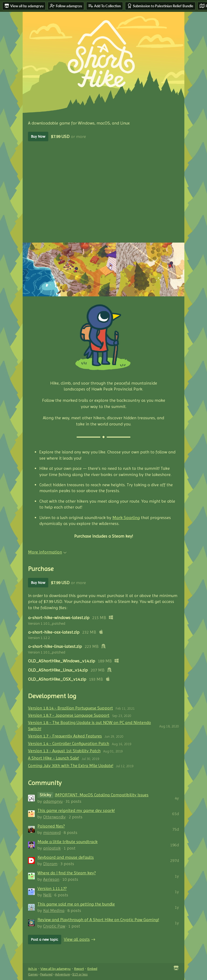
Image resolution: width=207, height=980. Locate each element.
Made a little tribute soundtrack (68, 842)
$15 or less (80, 974)
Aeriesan (51, 879)
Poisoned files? (51, 826)
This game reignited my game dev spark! (76, 810)
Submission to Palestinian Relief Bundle (160, 6)
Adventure (62, 974)
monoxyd (52, 832)
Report (79, 969)
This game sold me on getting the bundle (76, 904)
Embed (92, 969)
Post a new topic (45, 939)
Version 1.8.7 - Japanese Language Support (69, 715)
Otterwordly (54, 817)
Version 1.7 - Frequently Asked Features (65, 736)
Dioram (50, 864)
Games (33, 974)
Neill (47, 895)
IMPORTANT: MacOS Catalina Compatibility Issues (102, 795)
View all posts (77, 939)
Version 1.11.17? (52, 888)
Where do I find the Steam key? (67, 873)
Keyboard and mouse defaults (66, 857)
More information (47, 552)
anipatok (52, 848)
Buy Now (38, 136)
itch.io (32, 969)
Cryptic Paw (54, 926)
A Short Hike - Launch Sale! (54, 758)
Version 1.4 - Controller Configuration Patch (69, 743)
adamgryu (53, 801)
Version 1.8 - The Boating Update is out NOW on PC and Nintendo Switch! (89, 725)
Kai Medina (54, 910)
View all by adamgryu (56, 969)
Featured (46, 974)
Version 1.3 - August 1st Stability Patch (64, 751)
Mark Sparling (126, 518)
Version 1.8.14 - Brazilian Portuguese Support (70, 708)
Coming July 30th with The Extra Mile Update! (71, 766)
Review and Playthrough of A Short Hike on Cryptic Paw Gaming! (98, 920)
